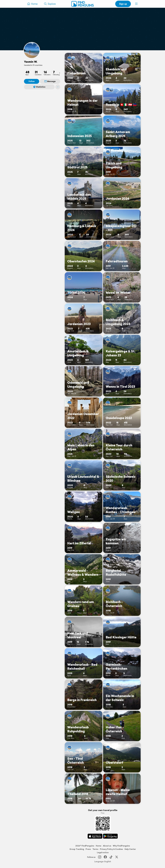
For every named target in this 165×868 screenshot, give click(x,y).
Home (99, 846)
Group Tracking (77, 849)
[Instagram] (100, 857)
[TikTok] (111, 857)
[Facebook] (105, 857)
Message (50, 81)
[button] (136, 4)
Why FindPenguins (121, 846)
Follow (32, 81)
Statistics (39, 87)
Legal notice (103, 853)
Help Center (130, 849)
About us (107, 846)
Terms (95, 849)
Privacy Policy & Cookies (111, 849)
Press (88, 849)
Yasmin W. (31, 62)
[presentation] (60, 73)
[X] (117, 857)
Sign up (123, 4)
